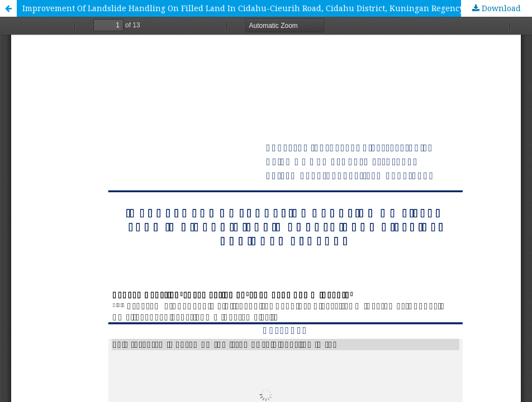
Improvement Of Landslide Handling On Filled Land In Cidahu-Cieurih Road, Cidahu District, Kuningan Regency (243, 8)
